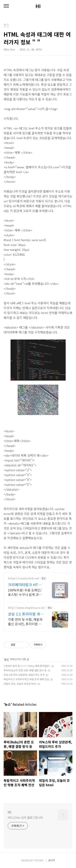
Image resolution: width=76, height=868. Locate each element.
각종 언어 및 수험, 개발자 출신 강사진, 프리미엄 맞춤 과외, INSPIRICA (25, 621)
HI (38, 6)
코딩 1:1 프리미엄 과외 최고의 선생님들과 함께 (26, 614)
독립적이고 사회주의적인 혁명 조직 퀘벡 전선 (26, 679)
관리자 (52, 860)
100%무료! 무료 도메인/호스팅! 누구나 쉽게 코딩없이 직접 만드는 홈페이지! (25, 592)
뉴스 (6, 659)
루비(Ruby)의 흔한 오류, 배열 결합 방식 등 (25, 670)
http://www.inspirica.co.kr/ (27, 608)
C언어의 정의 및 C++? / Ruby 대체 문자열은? (27, 666)
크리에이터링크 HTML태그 (26, 585)
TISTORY (39, 860)
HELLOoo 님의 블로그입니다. (26, 817)
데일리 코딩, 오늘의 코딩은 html (20, 684)
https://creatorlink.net (24, 578)
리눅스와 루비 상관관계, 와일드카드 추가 (24, 675)
